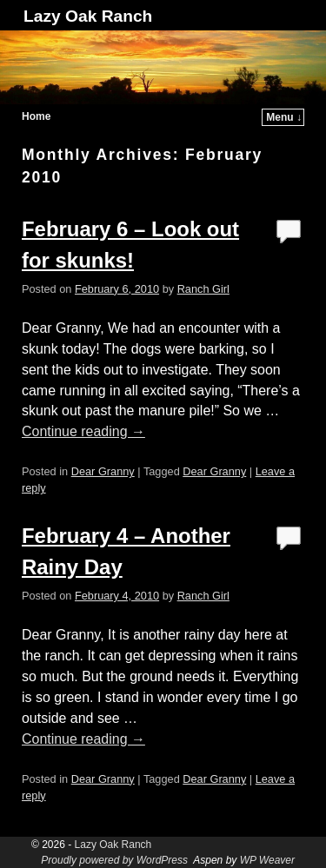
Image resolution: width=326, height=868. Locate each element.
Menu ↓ (284, 117)
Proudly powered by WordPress (114, 860)
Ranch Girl (203, 289)
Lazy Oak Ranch (88, 16)
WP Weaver (267, 860)
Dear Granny (103, 471)
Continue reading (83, 431)
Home (36, 116)
